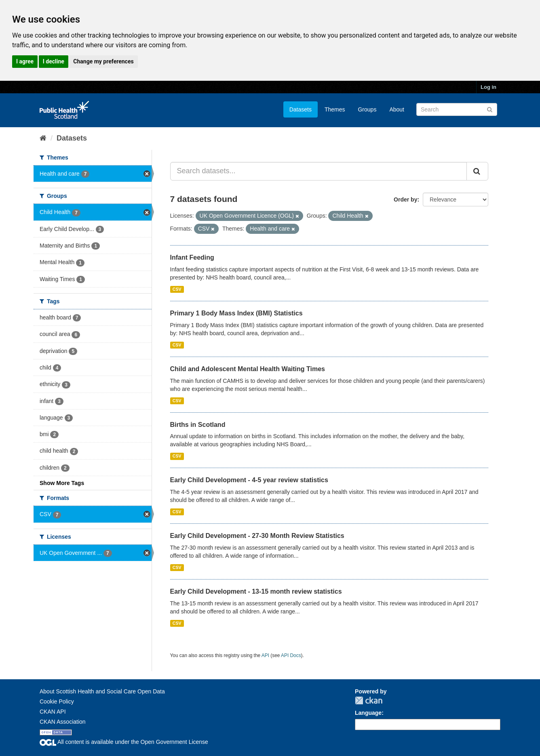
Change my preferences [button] (103, 61)
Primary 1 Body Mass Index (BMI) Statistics (236, 313)
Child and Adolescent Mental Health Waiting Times (248, 369)
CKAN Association (63, 722)
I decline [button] (54, 61)
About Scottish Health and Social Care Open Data (102, 691)
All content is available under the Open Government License (124, 742)
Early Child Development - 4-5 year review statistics (249, 480)
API (265, 655)
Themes (335, 109)
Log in (488, 87)
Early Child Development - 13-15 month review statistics (256, 591)
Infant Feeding (192, 257)
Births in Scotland (198, 425)
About (397, 109)
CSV (177, 289)
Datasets (301, 109)
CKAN (369, 700)
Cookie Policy (57, 701)
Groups (367, 109)
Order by (405, 199)
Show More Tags (62, 483)
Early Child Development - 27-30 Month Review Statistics (257, 536)
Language (368, 713)
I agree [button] (25, 61)
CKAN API (53, 712)
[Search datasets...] (319, 171)
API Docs (291, 655)
